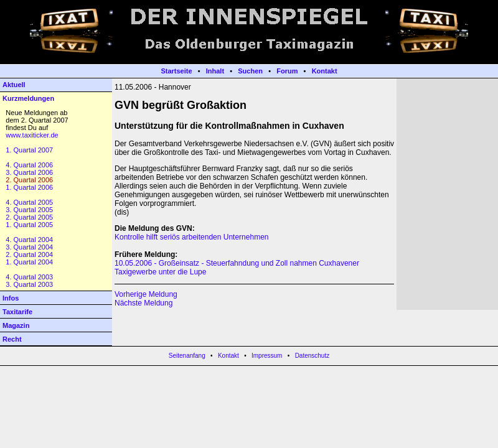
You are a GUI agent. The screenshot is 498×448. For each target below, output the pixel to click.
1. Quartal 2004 (29, 262)
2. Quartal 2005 (29, 217)
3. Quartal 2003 (29, 284)
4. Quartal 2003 (29, 277)
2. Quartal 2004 (29, 254)
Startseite (176, 71)
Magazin (16, 325)
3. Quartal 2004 (29, 247)
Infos (11, 298)
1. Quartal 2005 (29, 225)
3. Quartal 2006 (29, 172)
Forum (287, 71)
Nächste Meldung (143, 303)
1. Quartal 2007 (29, 150)
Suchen (250, 71)
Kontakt (325, 71)
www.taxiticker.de (32, 135)
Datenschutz (312, 356)
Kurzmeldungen (28, 98)
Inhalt (215, 71)
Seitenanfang (187, 356)
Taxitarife (17, 312)
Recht (12, 339)
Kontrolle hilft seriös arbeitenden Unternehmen (191, 237)
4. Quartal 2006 (29, 165)
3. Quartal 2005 (29, 210)
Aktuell (14, 85)
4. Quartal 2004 (29, 240)
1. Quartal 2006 (29, 187)
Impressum (267, 356)
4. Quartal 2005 (29, 202)
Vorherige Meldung (146, 294)
